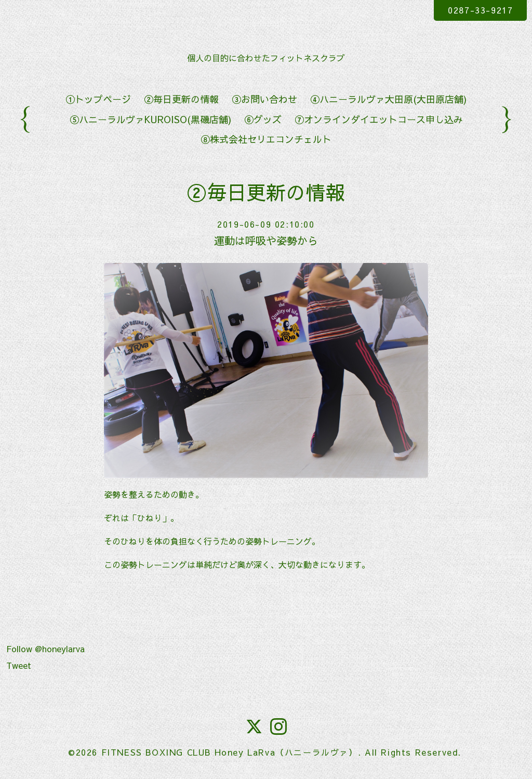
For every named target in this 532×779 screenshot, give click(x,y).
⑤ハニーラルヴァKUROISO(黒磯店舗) (150, 119)
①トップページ (98, 99)
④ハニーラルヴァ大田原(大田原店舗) (388, 99)
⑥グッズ (263, 119)
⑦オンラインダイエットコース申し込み (379, 119)
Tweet (19, 665)
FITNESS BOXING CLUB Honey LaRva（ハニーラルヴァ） (230, 752)
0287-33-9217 (480, 10)
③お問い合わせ (264, 99)
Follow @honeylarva (45, 649)
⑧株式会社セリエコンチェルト (266, 139)
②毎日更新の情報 (181, 99)
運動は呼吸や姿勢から (266, 240)
